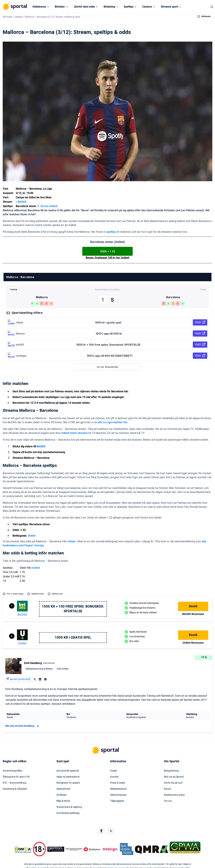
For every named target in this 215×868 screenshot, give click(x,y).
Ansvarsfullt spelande (68, 771)
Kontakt (114, 777)
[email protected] (20, 679)
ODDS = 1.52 (107, 252)
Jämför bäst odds (84, 7)
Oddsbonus (39, 7)
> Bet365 (21, 202)
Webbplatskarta (119, 789)
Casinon (147, 7)
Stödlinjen (62, 795)
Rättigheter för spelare (68, 783)
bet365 (22, 615)
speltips (111, 232)
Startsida (7, 17)
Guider (114, 771)
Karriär (168, 789)
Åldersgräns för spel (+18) (16, 777)
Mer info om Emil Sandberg (23, 726)
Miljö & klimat (63, 801)
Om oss (168, 801)
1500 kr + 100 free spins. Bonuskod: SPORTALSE (73, 609)
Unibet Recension (193, 643)
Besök (193, 606)
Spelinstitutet (63, 789)
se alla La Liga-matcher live (111, 422)
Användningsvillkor (13, 771)
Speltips (129, 7)
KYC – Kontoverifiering (14, 783)
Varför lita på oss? (173, 783)
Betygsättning (171, 771)
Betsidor (60, 7)
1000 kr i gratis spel (73, 638)
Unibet (32, 536)
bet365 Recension (193, 614)
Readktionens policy (174, 795)
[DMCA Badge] (23, 849)
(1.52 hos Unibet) (47, 206)
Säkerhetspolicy (118, 795)
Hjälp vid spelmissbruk (68, 777)
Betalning (109, 7)
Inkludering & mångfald (15, 789)
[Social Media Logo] (101, 831)
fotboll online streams (74, 433)
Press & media (118, 783)
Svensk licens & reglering (69, 807)
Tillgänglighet (117, 801)
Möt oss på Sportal (174, 777)
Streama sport (169, 7)
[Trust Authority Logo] (56, 849)
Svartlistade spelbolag (68, 813)
